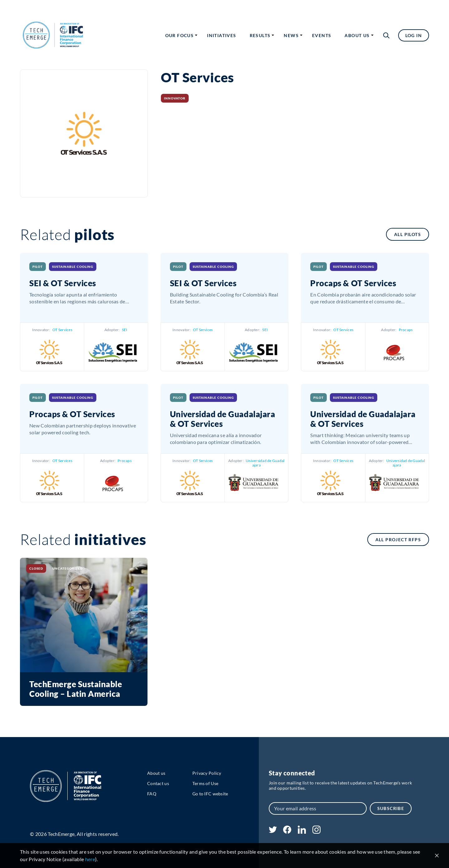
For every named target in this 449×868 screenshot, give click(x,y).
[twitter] (273, 831)
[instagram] (316, 832)
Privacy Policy (207, 773)
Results (260, 35)
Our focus (180, 35)
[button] (386, 35)
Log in (414, 35)
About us (357, 35)
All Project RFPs (398, 540)
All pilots (408, 234)
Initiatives (222, 35)
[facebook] (287, 832)
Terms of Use (205, 783)
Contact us (158, 783)
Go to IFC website (210, 794)
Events (322, 35)
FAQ (152, 794)
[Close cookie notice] (437, 856)
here (90, 859)
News (291, 35)
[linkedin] (302, 832)
